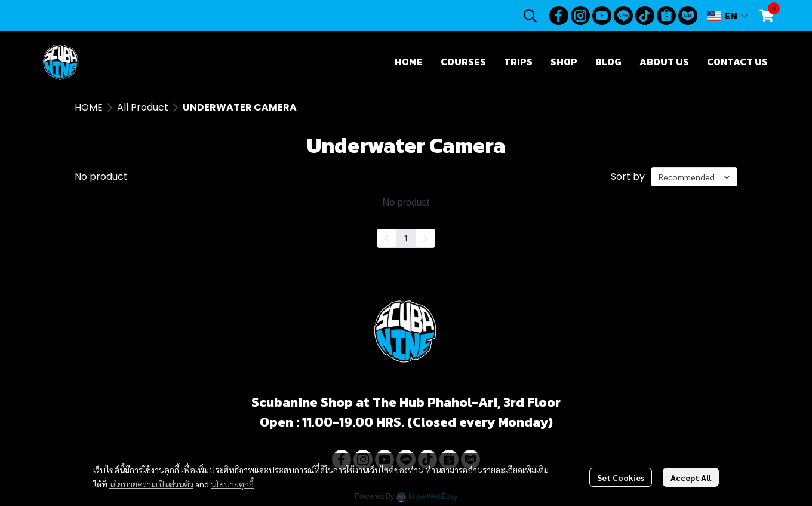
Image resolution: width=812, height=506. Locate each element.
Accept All (691, 477)
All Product (143, 107)
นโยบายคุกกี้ (232, 484)
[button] (530, 16)
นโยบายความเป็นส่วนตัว (151, 484)
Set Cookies (621, 477)
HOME (89, 107)
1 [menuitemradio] (406, 238)
